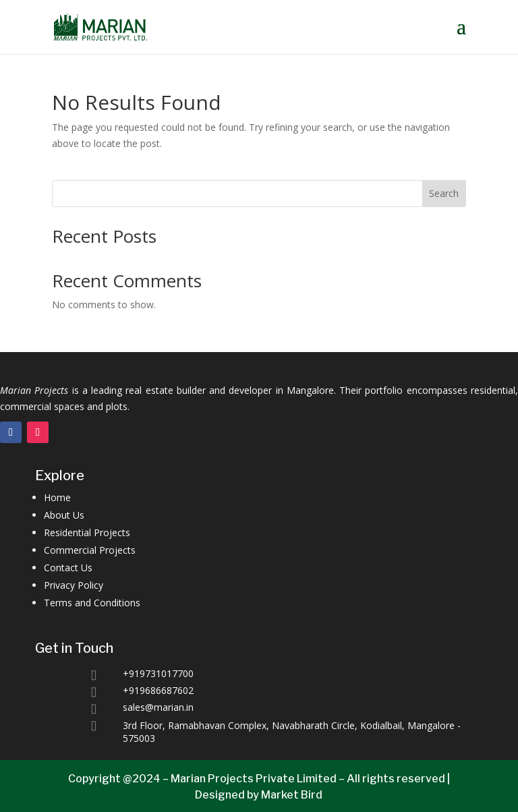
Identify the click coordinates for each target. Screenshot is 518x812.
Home (57, 497)
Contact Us (68, 568)
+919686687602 (158, 690)
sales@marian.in (158, 707)
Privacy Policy (74, 585)
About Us (64, 515)
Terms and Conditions (92, 603)
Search (444, 193)
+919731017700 (158, 673)
